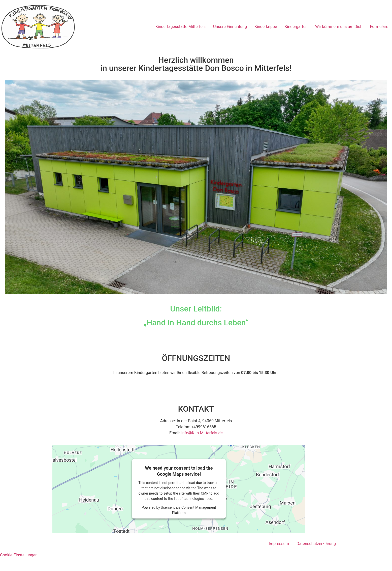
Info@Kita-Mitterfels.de (202, 433)
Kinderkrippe (266, 27)
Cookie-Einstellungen (19, 555)
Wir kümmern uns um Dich (339, 27)
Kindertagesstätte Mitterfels (181, 27)
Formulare (379, 27)
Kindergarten (296, 27)
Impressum (279, 544)
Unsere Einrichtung (230, 27)
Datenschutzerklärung (316, 544)
